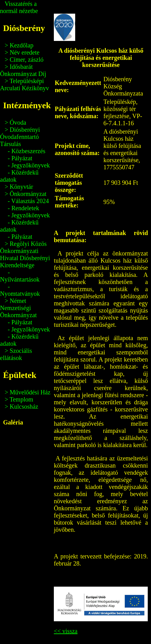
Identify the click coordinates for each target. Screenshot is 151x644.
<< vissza (66, 631)
